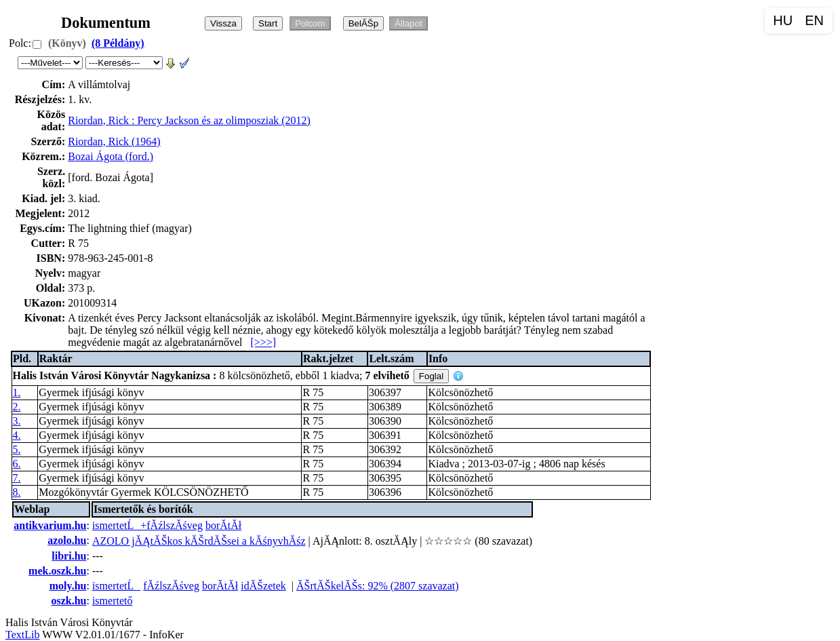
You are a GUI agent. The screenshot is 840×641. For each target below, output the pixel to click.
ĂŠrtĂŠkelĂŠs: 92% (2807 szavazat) (378, 586)
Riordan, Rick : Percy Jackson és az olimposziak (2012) (189, 120)
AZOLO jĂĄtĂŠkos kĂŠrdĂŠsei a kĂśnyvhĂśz (199, 541)
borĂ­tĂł (223, 525)
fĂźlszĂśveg (171, 586)
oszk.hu (68, 601)
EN (814, 20)
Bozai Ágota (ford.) (111, 156)
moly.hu (68, 586)
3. (17, 421)
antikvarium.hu (50, 525)
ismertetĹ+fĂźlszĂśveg (147, 525)
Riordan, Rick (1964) (114, 141)
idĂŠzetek (263, 586)
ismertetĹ (116, 586)
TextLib (22, 635)
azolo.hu (67, 540)
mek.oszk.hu (57, 571)
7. (17, 478)
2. (17, 407)
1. (17, 392)
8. (17, 492)
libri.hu (69, 556)
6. (17, 464)
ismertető (113, 601)
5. (17, 449)
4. (17, 435)
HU (783, 20)
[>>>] (263, 342)
